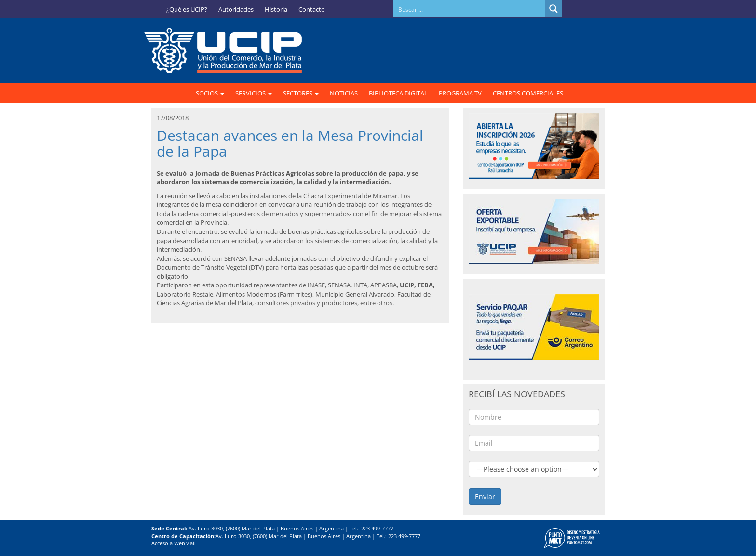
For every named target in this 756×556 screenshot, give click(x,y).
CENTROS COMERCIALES (528, 93)
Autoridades (236, 9)
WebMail (185, 543)
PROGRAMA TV (460, 93)
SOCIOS (210, 93)
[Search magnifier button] (553, 9)
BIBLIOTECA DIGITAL (398, 93)
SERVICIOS (254, 93)
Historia (276, 9)
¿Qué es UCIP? (187, 9)
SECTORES (301, 93)
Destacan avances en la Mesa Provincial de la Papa (290, 143)
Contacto (312, 9)
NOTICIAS (344, 93)
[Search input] (470, 9)
